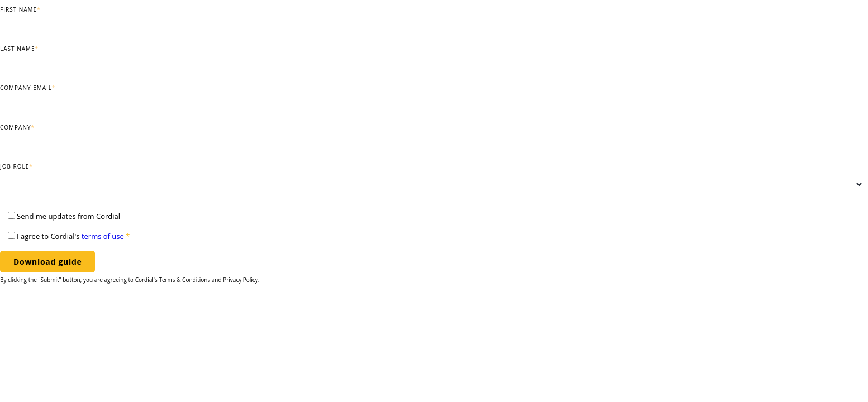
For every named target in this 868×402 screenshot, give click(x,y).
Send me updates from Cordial (68, 216)
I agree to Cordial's (73, 236)
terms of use (103, 236)
